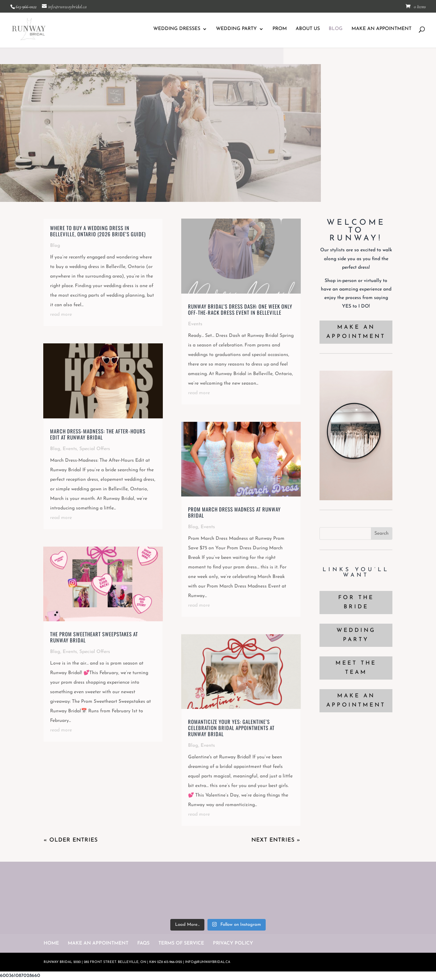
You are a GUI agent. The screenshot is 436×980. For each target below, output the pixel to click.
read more (61, 315)
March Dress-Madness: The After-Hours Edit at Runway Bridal (98, 434)
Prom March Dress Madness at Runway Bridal (234, 512)
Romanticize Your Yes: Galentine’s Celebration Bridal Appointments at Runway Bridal (231, 728)
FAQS (143, 943)
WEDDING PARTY (236, 29)
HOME (51, 943)
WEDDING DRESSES (177, 29)
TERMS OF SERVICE (181, 943)
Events (70, 449)
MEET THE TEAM (356, 668)
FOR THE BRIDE (356, 602)
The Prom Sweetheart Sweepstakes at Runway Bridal (94, 637)
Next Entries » (276, 840)
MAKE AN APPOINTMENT (381, 29)
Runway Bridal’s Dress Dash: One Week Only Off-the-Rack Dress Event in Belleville (240, 309)
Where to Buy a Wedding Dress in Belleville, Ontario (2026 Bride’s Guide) (98, 231)
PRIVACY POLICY (233, 943)
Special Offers (95, 449)
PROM (280, 29)
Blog (55, 246)
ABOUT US (308, 29)
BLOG (336, 29)
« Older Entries (71, 840)
